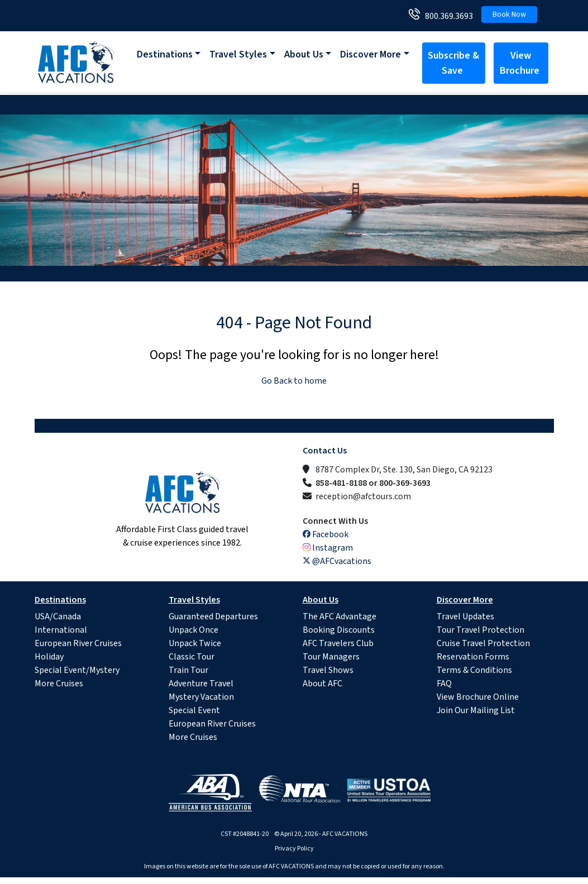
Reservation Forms (473, 657)
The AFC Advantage (340, 617)
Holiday (49, 657)
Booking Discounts (339, 630)
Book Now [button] (509, 15)
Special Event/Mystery (77, 670)
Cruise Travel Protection (483, 643)
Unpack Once (193, 630)
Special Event (194, 710)
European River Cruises (78, 643)
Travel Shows (328, 670)
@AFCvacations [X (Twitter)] (337, 561)
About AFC (322, 684)
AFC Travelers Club (338, 643)
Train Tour (188, 670)
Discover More (371, 54)
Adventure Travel (201, 684)
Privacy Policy (294, 849)
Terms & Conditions (474, 670)
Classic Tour (192, 657)
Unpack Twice (195, 643)
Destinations (165, 54)
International (61, 630)
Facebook (326, 534)
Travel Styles (238, 54)
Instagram (328, 548)
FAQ (444, 684)
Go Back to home (294, 381)
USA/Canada (58, 617)
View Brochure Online (478, 697)
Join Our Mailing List (476, 710)
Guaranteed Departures (213, 617)
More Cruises (59, 684)
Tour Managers (331, 657)
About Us (304, 54)
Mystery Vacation (201, 697)
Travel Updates (465, 617)
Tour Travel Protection (481, 630)
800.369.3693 (446, 16)
